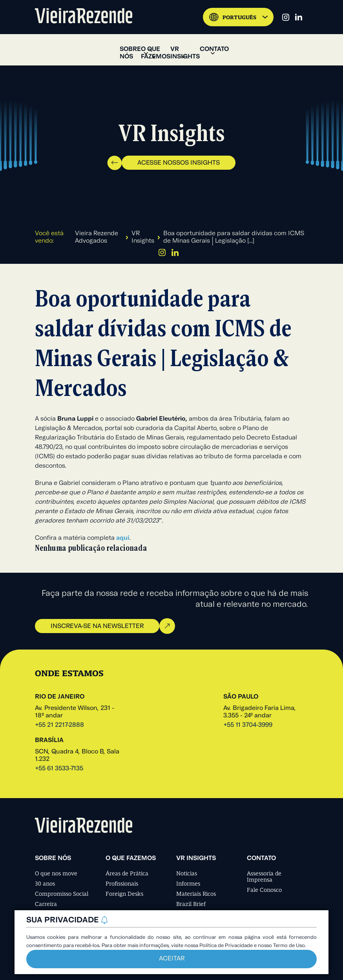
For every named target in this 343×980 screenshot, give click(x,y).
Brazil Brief (191, 904)
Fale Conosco (264, 890)
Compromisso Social (62, 894)
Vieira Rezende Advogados (97, 237)
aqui (123, 538)
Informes (188, 884)
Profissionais (122, 884)
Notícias (187, 873)
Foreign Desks (124, 894)
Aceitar (172, 959)
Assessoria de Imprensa (264, 877)
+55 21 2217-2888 (59, 725)
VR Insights (143, 237)
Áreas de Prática (127, 873)
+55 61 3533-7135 (59, 769)
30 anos (45, 884)
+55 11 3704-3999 (248, 725)
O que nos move (56, 873)
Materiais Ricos (196, 894)
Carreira (46, 904)
